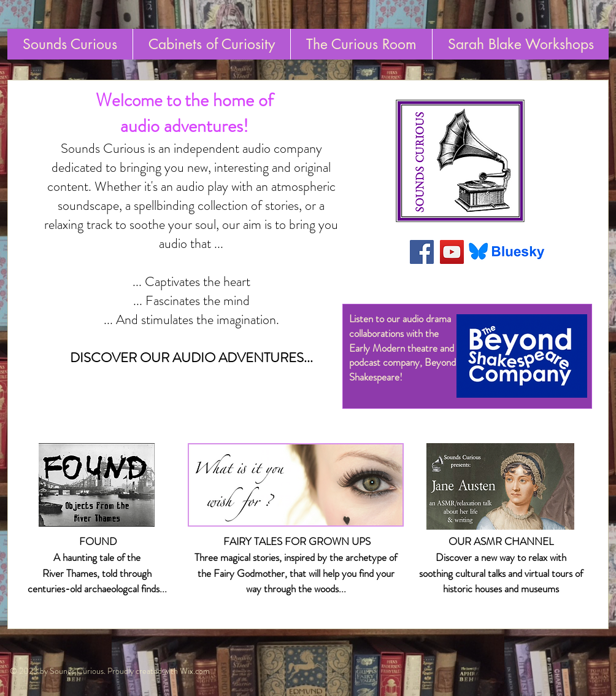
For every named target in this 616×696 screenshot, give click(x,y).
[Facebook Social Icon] (422, 252)
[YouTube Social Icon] (452, 252)
